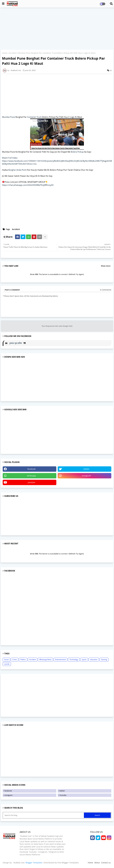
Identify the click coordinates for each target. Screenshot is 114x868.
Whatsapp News (45, 660)
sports (84, 660)
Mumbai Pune (8, 117)
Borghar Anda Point (17, 170)
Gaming (104, 660)
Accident (13, 53)
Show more (106, 266)
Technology (74, 660)
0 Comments (106, 290)
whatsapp (31, 476)
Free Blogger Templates (68, 863)
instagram (86, 476)
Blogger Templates (34, 863)
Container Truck (34, 117)
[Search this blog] (44, 815)
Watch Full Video (10, 158)
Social (6, 660)
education (94, 660)
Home (5, 53)
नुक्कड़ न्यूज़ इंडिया (16, 343)
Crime (15, 660)
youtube (31, 482)
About (97, 863)
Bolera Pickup (77, 152)
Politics (23, 660)
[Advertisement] (57, 29)
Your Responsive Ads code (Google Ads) (57, 326)
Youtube (63, 795)
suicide (7, 664)
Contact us (106, 863)
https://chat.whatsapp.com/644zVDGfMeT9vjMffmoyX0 (28, 185)
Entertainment (60, 660)
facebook (31, 469)
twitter (86, 469)
